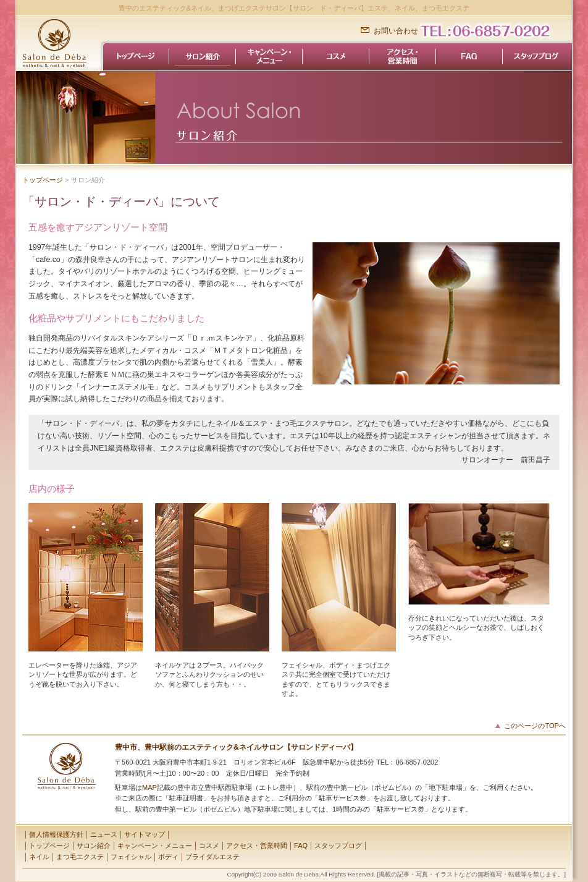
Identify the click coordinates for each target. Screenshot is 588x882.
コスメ (209, 846)
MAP (149, 787)
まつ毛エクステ (80, 857)
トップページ (43, 180)
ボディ (168, 857)
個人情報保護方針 (56, 834)
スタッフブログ (338, 846)
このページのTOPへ (535, 726)
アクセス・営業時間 (257, 846)
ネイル (39, 857)
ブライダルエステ (212, 857)
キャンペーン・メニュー (155, 846)
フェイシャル (131, 857)
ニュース (104, 834)
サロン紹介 (94, 846)
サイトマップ (145, 834)
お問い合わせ (396, 31)
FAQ (301, 846)
